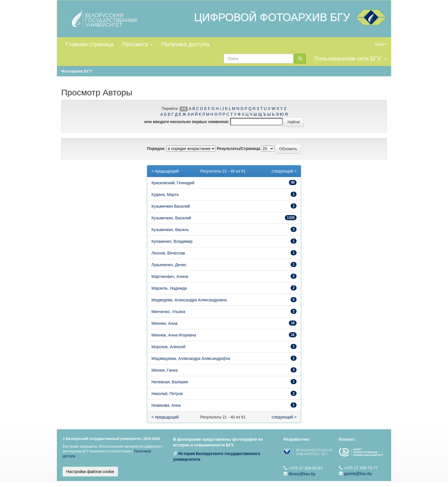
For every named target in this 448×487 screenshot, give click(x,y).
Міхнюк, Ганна (165, 370)
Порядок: (156, 149)
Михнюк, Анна (164, 323)
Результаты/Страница (239, 149)
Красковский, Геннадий (173, 183)
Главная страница (90, 44)
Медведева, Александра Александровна (189, 300)
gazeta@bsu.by (358, 474)
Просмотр (138, 44)
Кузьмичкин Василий (171, 206)
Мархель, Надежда (169, 288)
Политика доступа (185, 44)
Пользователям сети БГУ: (350, 59)
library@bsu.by (302, 474)
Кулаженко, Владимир (172, 241)
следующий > (284, 171)
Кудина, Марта (165, 195)
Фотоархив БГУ (76, 71)
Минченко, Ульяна (168, 312)
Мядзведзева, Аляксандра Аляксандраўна (191, 358)
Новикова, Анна (166, 405)
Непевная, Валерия (170, 382)
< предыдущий (165, 171)
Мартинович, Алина (170, 276)
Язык (380, 44)
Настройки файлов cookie (90, 472)
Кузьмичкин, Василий (171, 218)
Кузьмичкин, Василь (170, 230)
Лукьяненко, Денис (169, 265)
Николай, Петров (167, 394)
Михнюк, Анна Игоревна (174, 335)
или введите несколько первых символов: (187, 122)
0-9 (184, 109)
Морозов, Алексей (168, 347)
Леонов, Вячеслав (168, 253)
